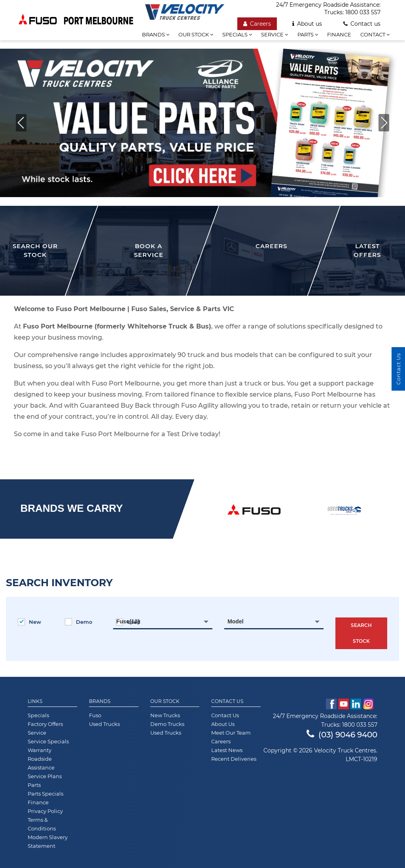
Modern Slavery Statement (48, 841)
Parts (308, 34)
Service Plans (45, 776)
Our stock (196, 34)
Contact (375, 34)
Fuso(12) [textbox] (128, 621)
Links (35, 701)
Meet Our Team (231, 733)
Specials (237, 34)
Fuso (95, 715)
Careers (257, 24)
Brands (100, 701)
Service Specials (48, 741)
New (29, 622)
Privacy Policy (45, 811)
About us (307, 24)
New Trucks (165, 715)
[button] (384, 123)
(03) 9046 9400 (342, 735)
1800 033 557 (363, 12)
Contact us (362, 24)
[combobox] (163, 621)
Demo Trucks (167, 724)
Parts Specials (45, 794)
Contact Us (227, 701)
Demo (79, 622)
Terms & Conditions (42, 824)
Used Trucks (104, 724)
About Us (223, 724)
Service (274, 34)
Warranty (40, 750)
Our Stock (165, 701)
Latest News (227, 750)
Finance (339, 34)
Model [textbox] (235, 621)
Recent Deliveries (234, 759)
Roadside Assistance (41, 763)
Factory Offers (45, 724)
